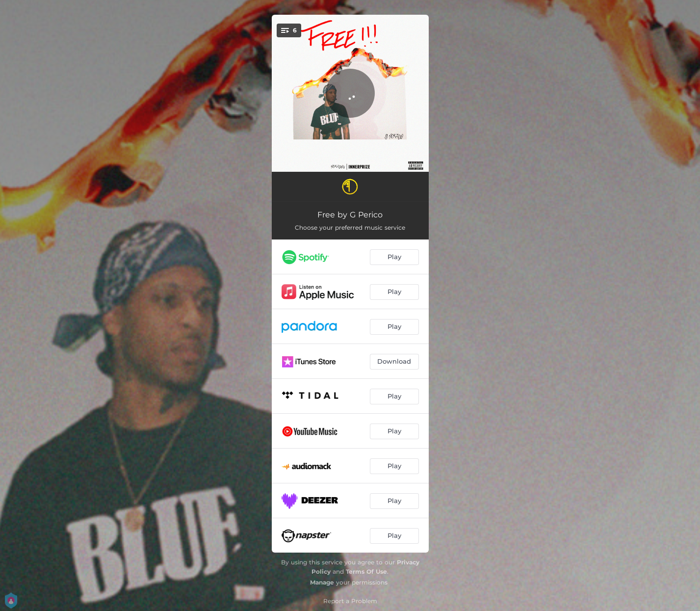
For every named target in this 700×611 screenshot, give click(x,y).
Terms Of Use (366, 571)
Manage (322, 582)
